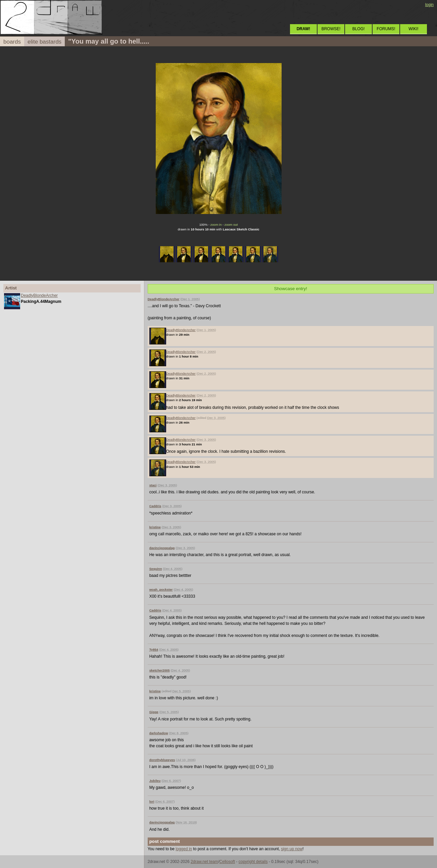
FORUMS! (386, 29)
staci (153, 485)
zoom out (231, 225)
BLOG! (359, 29)
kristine (155, 527)
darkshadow (159, 733)
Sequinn (156, 569)
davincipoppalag (162, 548)
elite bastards (44, 42)
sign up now (292, 849)
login (429, 5)
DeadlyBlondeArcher (39, 295)
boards (12, 42)
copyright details (253, 862)
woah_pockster (161, 589)
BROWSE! (331, 29)
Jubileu (155, 781)
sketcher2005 (160, 670)
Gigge (154, 712)
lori (152, 801)
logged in (184, 849)
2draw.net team (204, 862)
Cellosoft (227, 862)
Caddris (155, 506)
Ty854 (154, 649)
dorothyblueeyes (162, 760)
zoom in (216, 225)
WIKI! (413, 29)
